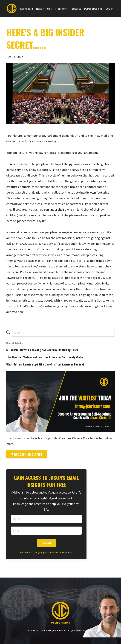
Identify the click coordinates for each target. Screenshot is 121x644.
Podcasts (75, 9)
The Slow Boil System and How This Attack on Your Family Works (45, 357)
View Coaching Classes (27, 454)
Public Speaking (93, 9)
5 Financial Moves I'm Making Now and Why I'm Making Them (42, 350)
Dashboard (27, 9)
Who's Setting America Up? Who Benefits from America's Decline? (45, 364)
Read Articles (44, 9)
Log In (109, 9)
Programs (61, 9)
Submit (46, 543)
